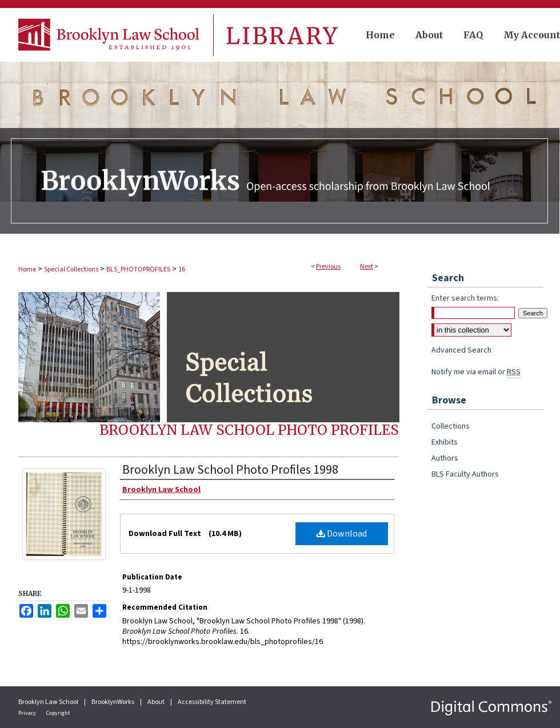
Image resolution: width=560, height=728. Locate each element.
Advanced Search (461, 350)
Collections (451, 426)
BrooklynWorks (113, 702)
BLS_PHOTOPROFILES (138, 269)
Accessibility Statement (212, 702)
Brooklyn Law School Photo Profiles (249, 430)
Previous (328, 267)
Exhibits (445, 442)
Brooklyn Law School (49, 702)
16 (182, 269)
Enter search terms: (465, 298)
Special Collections (71, 269)
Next (367, 267)
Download (342, 534)
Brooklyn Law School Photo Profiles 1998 (230, 470)
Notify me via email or (476, 372)
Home (27, 269)
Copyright (58, 713)
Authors (445, 458)
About (157, 702)
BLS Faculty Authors (465, 474)
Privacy (28, 713)
